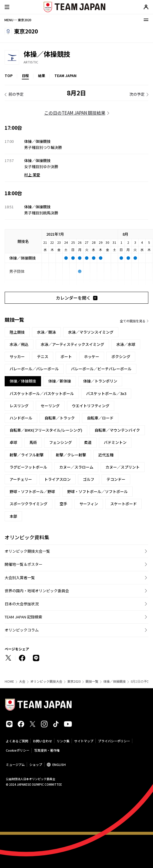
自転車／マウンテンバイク (117, 430)
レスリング (19, 406)
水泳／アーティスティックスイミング (72, 344)
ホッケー (92, 356)
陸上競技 (17, 332)
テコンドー (116, 479)
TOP (9, 75)
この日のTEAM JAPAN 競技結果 (75, 113)
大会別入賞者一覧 (20, 578)
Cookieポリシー (18, 750)
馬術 (33, 442)
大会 (22, 681)
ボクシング (121, 356)
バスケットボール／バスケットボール (42, 393)
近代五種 (106, 455)
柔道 (88, 442)
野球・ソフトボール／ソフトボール (97, 491)
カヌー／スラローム (76, 467)
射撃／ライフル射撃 (27, 455)
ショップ (36, 764)
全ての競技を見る (133, 321)
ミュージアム (15, 764)
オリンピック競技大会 (46, 681)
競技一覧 (92, 681)
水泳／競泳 (46, 332)
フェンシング (61, 442)
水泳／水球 (126, 344)
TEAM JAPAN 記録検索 (23, 617)
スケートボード (123, 504)
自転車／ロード (100, 418)
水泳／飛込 (19, 344)
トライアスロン (57, 479)
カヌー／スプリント (123, 467)
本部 (13, 516)
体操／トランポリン (100, 381)
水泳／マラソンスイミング (91, 332)
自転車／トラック (60, 418)
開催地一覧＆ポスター (24, 564)
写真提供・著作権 (47, 750)
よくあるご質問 (17, 741)
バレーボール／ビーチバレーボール (101, 369)
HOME (9, 681)
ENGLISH (59, 764)
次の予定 (137, 94)
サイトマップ (84, 741)
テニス (43, 356)
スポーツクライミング (29, 504)
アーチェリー (21, 479)
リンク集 (63, 741)
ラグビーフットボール (28, 467)
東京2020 (74, 681)
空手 (63, 504)
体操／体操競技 (114, 681)
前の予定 (16, 94)
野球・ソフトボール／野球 (32, 491)
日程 (25, 75)
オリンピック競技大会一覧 (27, 551)
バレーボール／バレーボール (34, 369)
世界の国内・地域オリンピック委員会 (37, 591)
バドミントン (115, 442)
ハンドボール (21, 418)
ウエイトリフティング (91, 406)
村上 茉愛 (32, 175)
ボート (66, 356)
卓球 (13, 442)
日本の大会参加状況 (22, 604)
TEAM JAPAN (65, 75)
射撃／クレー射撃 (71, 455)
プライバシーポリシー (114, 741)
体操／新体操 (60, 381)
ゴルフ (89, 479)
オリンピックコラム (22, 630)
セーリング (50, 406)
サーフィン (89, 504)
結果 (42, 75)
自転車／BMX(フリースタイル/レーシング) (46, 430)
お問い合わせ (42, 741)
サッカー (17, 356)
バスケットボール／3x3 (106, 393)
